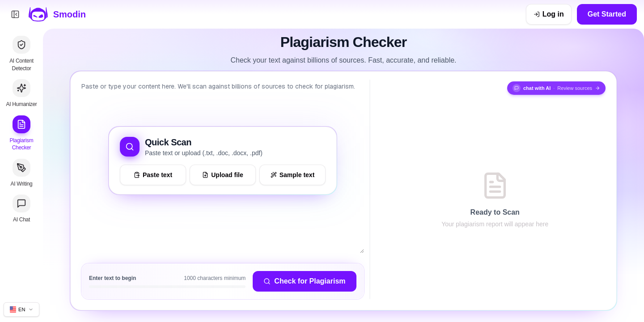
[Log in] (549, 14)
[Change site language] (21, 309)
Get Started (607, 14)
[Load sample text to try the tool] (292, 175)
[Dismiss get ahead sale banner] (511, 14)
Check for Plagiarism (304, 281)
